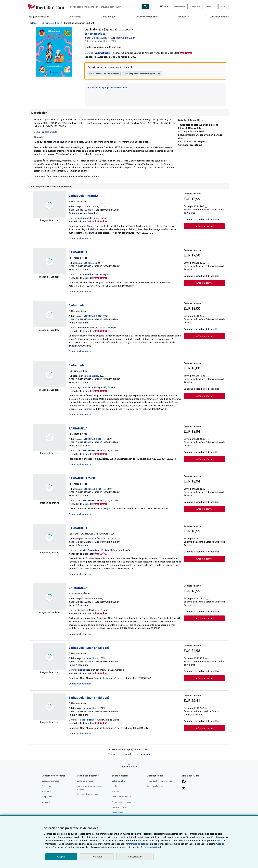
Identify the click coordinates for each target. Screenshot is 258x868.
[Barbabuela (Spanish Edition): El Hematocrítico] (54, 29)
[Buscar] (145, 7)
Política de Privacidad (121, 797)
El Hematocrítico (50, 23)
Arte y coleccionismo (147, 17)
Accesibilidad (118, 813)
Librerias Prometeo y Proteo (93, 550)
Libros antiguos (109, 17)
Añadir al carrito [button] (204, 226)
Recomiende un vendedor (88, 794)
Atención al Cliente (155, 786)
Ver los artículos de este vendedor (104, 74)
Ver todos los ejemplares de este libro (107, 87)
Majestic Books (86, 720)
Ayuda (224, 7)
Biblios (81, 670)
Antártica (83, 610)
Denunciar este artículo (45, 132)
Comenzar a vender (219, 17)
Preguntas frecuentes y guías (159, 781)
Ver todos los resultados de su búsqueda (129, 754)
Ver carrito (46, 802)
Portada (33, 23)
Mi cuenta (46, 792)
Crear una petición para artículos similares (142, 74)
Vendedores (184, 17)
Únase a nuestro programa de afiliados (90, 788)
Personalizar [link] (135, 856)
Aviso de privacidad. (151, 847)
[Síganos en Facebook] (184, 782)
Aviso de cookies (119, 808)
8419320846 (101, 38)
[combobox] (105, 7)
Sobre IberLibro (119, 781)
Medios (115, 786)
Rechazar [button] (97, 857)
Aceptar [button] (61, 857)
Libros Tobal (84, 274)
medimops (83, 218)
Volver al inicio (129, 767)
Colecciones (75, 17)
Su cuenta (195, 7)
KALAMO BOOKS (87, 451)
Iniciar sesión (179, 7)
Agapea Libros (85, 387)
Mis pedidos (47, 797)
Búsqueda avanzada (39, 17)
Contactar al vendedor (80, 238)
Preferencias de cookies (136, 844)
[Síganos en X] (184, 789)
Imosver (82, 328)
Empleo (115, 792)
